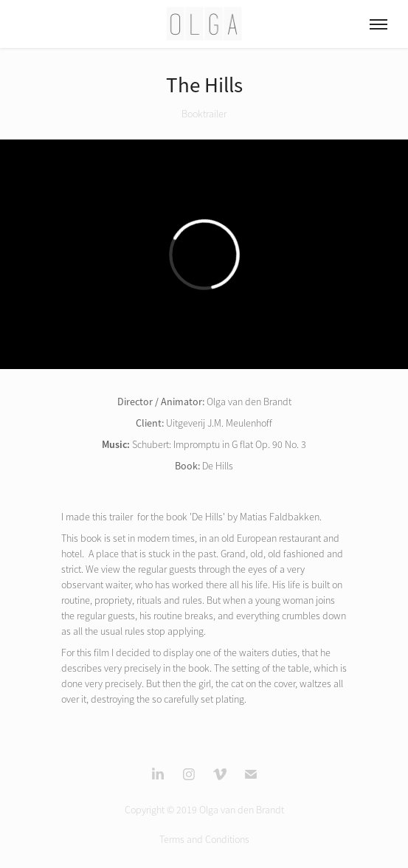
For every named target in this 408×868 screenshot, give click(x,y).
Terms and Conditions (204, 840)
